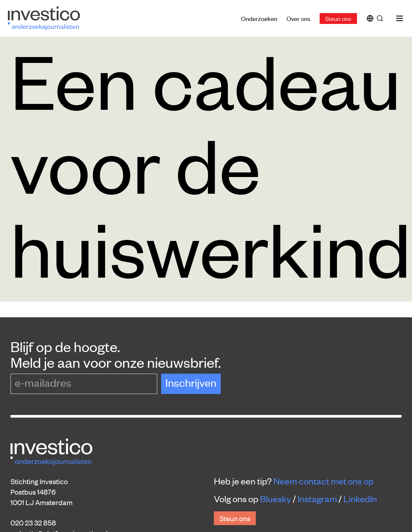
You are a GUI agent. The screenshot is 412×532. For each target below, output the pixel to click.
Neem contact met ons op (324, 481)
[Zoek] (381, 18)
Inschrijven (191, 382)
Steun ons (338, 18)
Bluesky (276, 499)
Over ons (299, 18)
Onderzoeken (259, 18)
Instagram (317, 499)
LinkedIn (360, 499)
